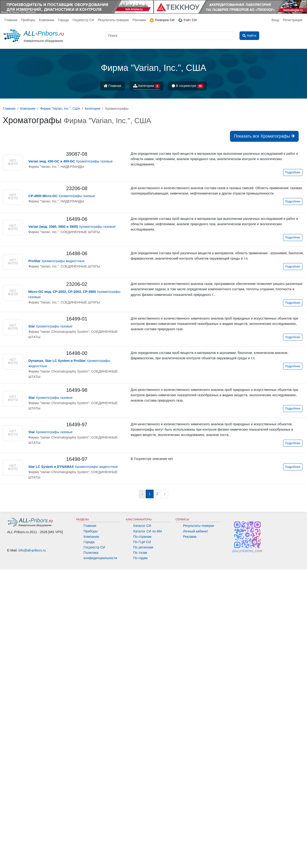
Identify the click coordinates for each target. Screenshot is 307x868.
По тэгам (140, 553)
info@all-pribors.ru (32, 550)
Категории (146, 86)
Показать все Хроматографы (264, 136)
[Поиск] (170, 36)
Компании (47, 20)
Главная (11, 20)
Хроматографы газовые (70, 161)
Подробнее (293, 172)
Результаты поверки (113, 20)
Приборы (28, 20)
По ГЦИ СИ (142, 542)
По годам (140, 558)
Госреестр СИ (83, 20)
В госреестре (187, 86)
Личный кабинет (196, 531)
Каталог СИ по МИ (147, 531)
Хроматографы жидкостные (56, 261)
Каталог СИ (142, 526)
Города (63, 20)
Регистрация (293, 20)
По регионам (143, 547)
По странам (142, 537)
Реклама (139, 20)
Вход (275, 20)
